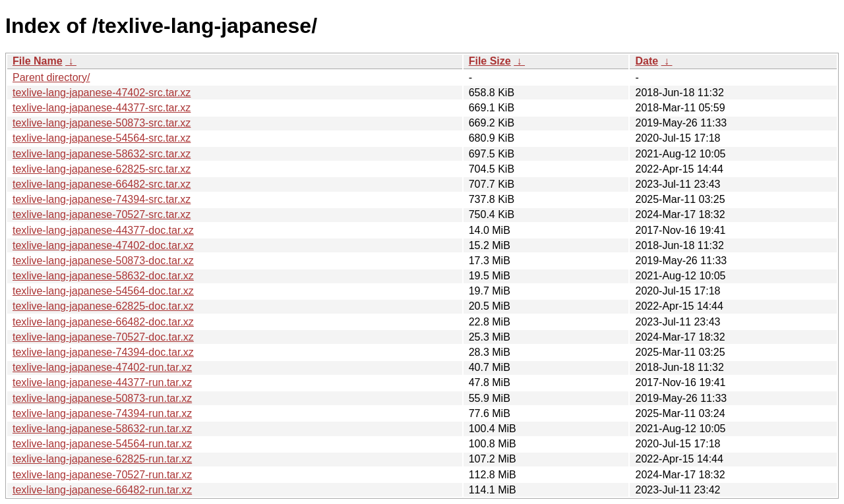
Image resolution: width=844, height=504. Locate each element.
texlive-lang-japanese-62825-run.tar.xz (102, 459)
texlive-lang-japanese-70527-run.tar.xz (102, 475)
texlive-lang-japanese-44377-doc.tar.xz (103, 230)
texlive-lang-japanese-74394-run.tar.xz (102, 413)
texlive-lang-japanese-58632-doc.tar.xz (103, 276)
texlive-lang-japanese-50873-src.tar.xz (102, 123)
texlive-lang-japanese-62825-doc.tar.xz (103, 306)
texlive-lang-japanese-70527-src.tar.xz (102, 214)
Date (647, 61)
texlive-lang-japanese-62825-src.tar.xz (102, 169)
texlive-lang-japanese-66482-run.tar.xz (102, 490)
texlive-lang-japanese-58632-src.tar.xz (102, 154)
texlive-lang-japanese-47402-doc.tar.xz (103, 245)
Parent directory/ (51, 77)
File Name (38, 61)
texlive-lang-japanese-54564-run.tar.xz (102, 444)
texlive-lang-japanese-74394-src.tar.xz (102, 199)
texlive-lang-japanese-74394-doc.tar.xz (103, 352)
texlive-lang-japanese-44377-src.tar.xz (102, 108)
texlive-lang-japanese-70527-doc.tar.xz (103, 337)
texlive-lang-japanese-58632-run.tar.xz (102, 429)
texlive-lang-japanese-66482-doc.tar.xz (103, 322)
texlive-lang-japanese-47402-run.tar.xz (102, 367)
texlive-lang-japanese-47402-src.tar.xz (102, 93)
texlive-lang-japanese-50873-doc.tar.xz (103, 261)
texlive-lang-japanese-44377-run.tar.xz (102, 382)
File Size (490, 61)
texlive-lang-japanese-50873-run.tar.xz (102, 398)
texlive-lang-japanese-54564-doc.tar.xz (103, 291)
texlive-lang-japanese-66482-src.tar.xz (102, 184)
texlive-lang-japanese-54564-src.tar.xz (102, 138)
